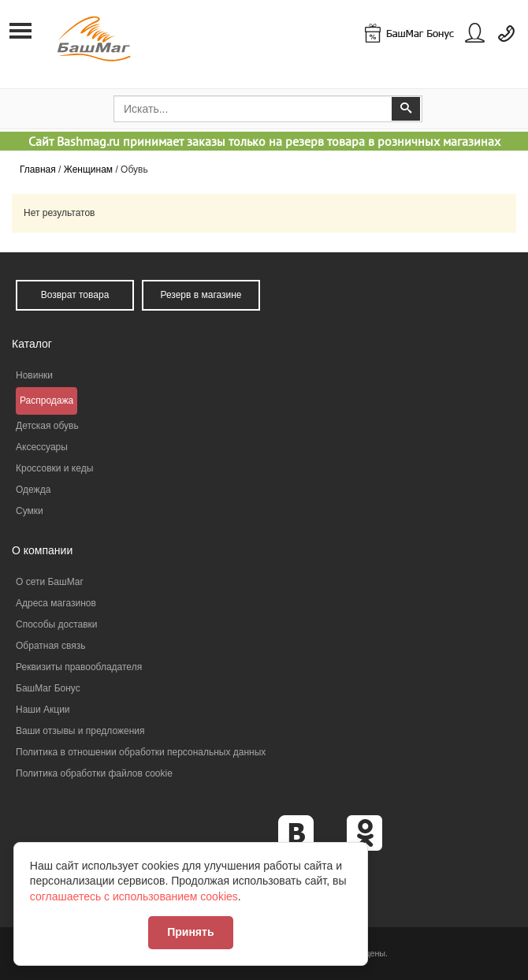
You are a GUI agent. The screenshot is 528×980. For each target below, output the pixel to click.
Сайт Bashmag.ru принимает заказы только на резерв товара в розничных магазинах (264, 141)
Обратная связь (50, 646)
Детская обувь (47, 426)
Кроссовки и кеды (54, 468)
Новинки (34, 375)
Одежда (33, 490)
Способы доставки (57, 624)
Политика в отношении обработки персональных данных (141, 752)
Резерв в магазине (201, 295)
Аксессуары (42, 447)
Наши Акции (43, 710)
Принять (193, 930)
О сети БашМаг (50, 582)
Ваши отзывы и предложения (80, 731)
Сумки (30, 511)
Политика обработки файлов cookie (94, 773)
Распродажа (46, 401)
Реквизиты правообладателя (79, 667)
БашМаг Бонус (48, 688)
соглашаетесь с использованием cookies (136, 895)
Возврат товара (75, 295)
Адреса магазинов (56, 603)
